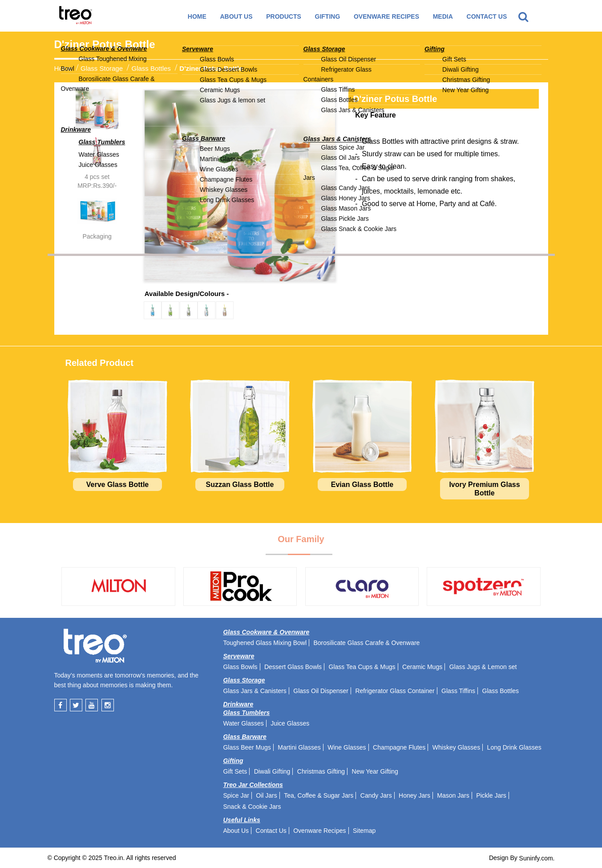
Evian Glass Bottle (362, 485)
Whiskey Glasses (456, 747)
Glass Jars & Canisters (255, 691)
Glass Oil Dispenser (321, 691)
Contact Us (487, 16)
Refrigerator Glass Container (395, 691)
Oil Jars (266, 795)
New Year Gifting (375, 771)
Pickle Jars (491, 795)
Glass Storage (102, 68)
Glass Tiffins (458, 691)
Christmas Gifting (321, 771)
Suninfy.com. (537, 858)
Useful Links (241, 820)
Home (197, 16)
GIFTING (328, 16)
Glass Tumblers (246, 713)
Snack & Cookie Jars (252, 807)
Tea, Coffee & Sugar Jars (319, 795)
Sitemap (364, 831)
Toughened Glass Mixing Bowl (265, 643)
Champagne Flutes (399, 747)
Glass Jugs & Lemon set (483, 667)
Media (443, 16)
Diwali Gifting (272, 771)
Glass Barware (244, 737)
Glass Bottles (151, 68)
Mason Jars (453, 795)
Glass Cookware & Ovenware (266, 632)
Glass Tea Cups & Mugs (362, 667)
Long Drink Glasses (514, 747)
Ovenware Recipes (319, 831)
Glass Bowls (240, 667)
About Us (236, 16)
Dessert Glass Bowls (293, 667)
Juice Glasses (290, 723)
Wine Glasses (347, 747)
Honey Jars (414, 795)
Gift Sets (235, 771)
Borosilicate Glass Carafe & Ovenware (366, 643)
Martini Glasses (299, 747)
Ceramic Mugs (422, 667)
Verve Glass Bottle (118, 485)
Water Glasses (243, 723)
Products (284, 16)
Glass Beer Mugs (247, 747)
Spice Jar (236, 795)
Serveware (238, 656)
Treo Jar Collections (253, 785)
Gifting (233, 761)
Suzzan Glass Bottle (240, 485)
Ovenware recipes (386, 16)
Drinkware (238, 704)
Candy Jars (376, 795)
